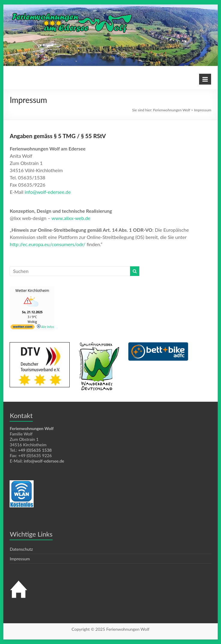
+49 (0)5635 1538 (35, 450)
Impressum (20, 559)
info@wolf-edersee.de (48, 192)
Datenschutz (21, 549)
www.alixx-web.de (71, 218)
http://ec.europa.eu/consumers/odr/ (47, 244)
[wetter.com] (23, 328)
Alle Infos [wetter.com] (45, 327)
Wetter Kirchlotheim (32, 291)
